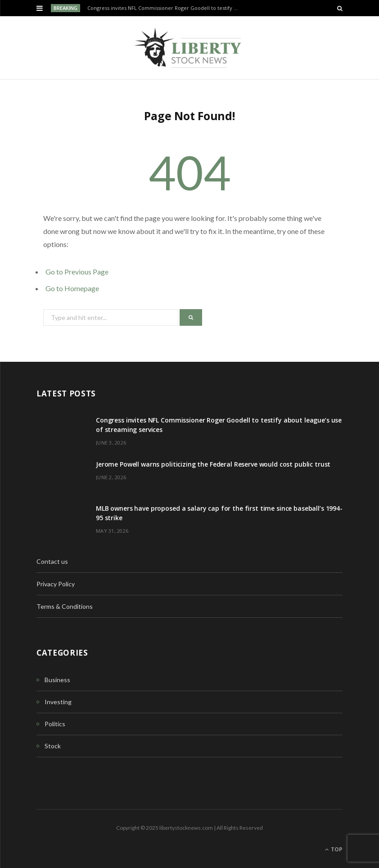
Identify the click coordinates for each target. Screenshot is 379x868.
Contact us (52, 561)
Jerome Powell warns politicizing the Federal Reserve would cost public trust (213, 464)
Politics (55, 724)
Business (57, 680)
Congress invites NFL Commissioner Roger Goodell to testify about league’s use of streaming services (165, 8)
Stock (53, 746)
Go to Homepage (72, 288)
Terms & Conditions (65, 606)
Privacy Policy (56, 584)
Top (334, 849)
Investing (58, 702)
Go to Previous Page (77, 272)
